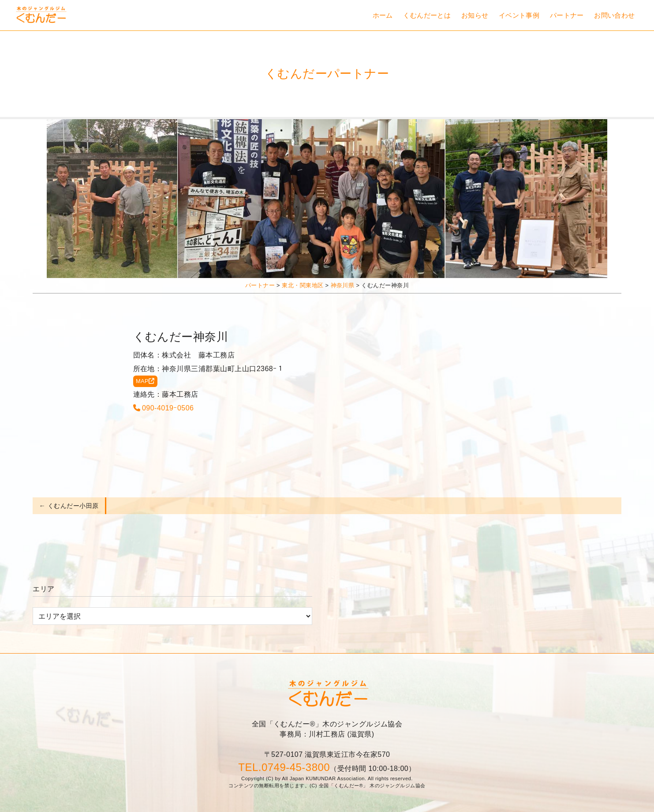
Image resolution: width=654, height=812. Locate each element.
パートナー (567, 15)
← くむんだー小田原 (69, 506)
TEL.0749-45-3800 (284, 767)
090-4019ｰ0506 (164, 408)
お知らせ (475, 15)
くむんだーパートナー (327, 73)
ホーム (383, 15)
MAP (145, 381)
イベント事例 (519, 15)
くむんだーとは (427, 15)
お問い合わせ (615, 15)
